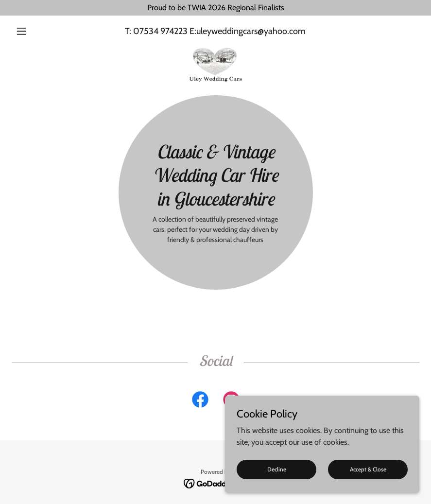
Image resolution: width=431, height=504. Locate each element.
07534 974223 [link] (160, 31)
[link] (215, 49)
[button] (42, 31)
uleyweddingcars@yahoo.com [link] (251, 31)
